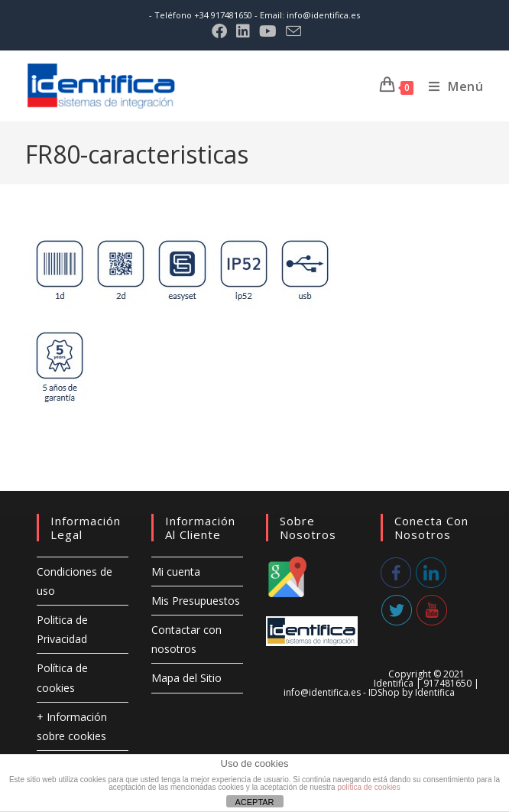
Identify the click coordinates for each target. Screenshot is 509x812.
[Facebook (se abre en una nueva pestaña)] (219, 31)
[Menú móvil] (451, 86)
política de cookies (368, 787)
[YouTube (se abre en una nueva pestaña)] (268, 31)
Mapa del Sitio (186, 678)
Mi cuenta (176, 572)
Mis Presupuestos (196, 601)
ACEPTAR (254, 802)
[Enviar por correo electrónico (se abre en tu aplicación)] (291, 31)
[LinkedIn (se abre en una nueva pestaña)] (243, 31)
